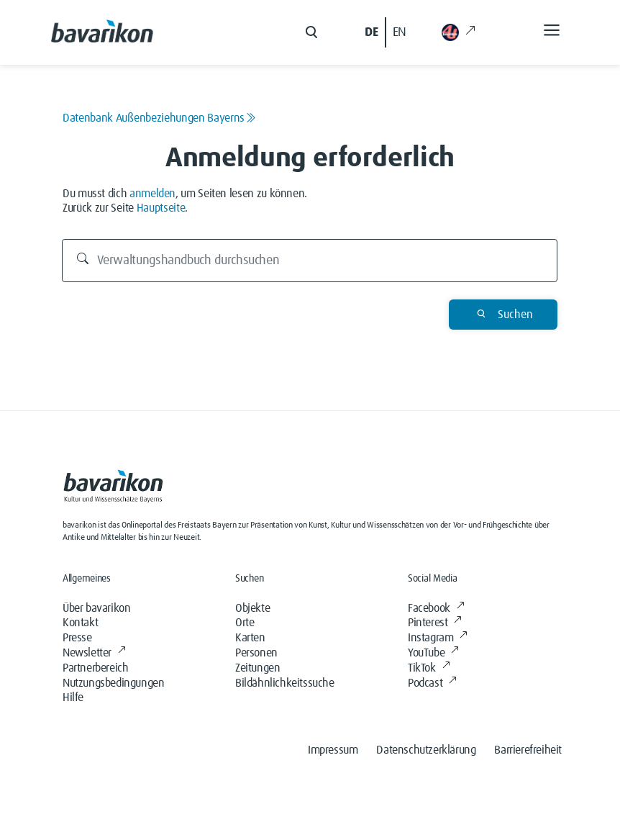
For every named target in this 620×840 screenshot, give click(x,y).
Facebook (436, 608)
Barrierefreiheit (528, 750)
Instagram (438, 638)
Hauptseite (161, 208)
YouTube (433, 653)
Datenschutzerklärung (426, 750)
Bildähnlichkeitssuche (285, 683)
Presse (77, 638)
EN (400, 32)
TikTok (429, 668)
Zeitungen (257, 668)
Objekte (252, 608)
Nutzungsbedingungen (113, 683)
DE (371, 32)
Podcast (432, 683)
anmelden (152, 194)
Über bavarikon (96, 608)
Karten (250, 638)
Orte (245, 623)
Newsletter (94, 653)
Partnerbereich (95, 668)
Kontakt (80, 623)
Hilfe (73, 697)
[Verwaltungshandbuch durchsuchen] (310, 261)
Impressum (333, 750)
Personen (256, 653)
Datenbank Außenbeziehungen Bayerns (159, 118)
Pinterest (435, 623)
